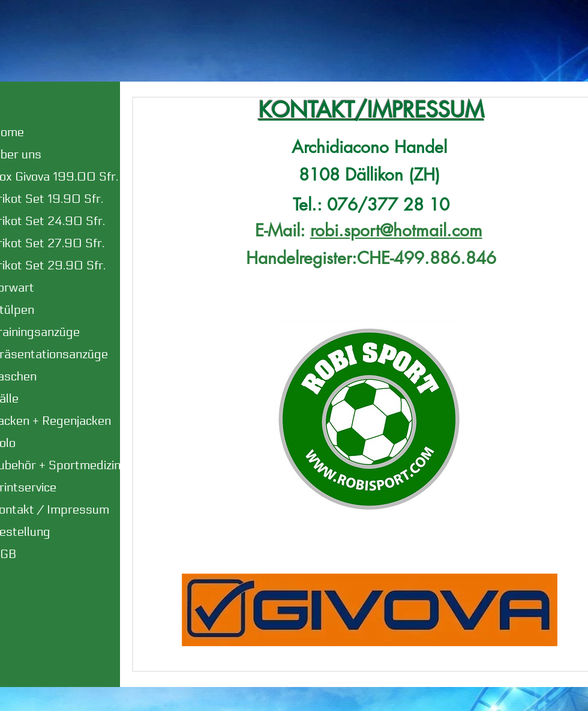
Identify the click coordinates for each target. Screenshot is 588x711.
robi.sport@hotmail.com (396, 230)
